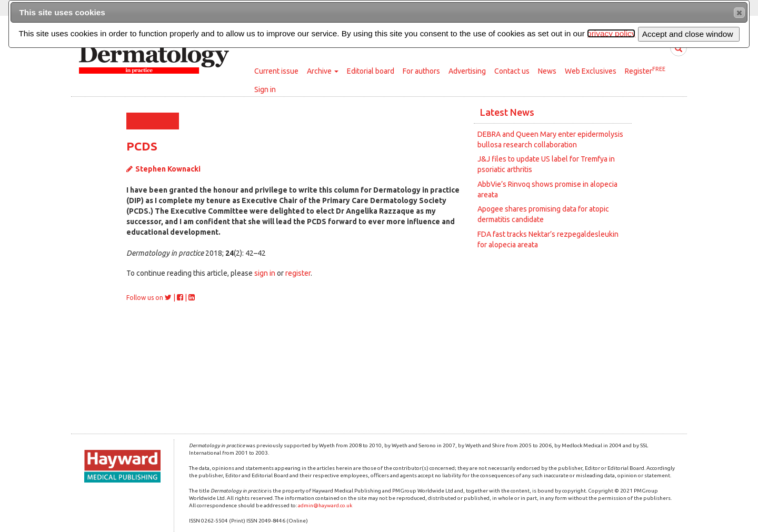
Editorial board (371, 71)
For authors (421, 71)
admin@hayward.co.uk (325, 505)
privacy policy (611, 33)
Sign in (265, 89)
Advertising (467, 71)
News (547, 71)
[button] (739, 13)
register (298, 273)
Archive (323, 71)
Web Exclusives (591, 71)
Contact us (512, 71)
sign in (265, 273)
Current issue (276, 71)
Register (645, 71)
